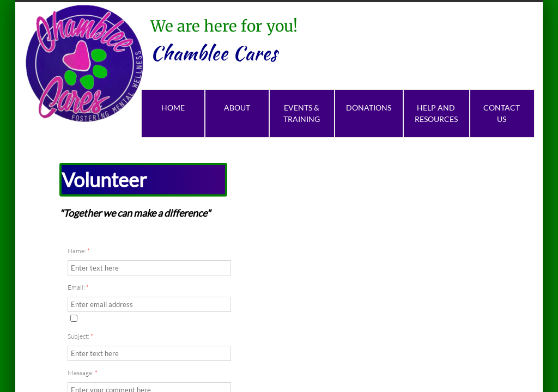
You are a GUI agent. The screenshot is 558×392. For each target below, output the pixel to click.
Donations (369, 108)
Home (173, 108)
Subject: (80, 336)
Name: (79, 251)
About (237, 108)
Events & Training (302, 113)
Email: (78, 287)
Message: (83, 373)
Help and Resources (436, 113)
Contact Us (502, 113)
